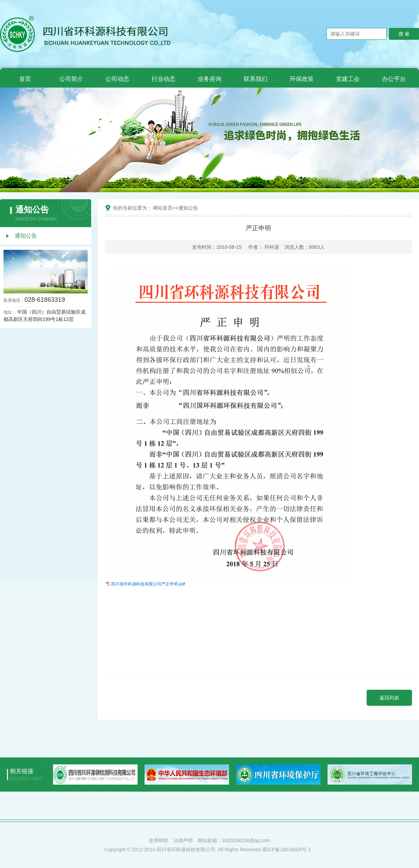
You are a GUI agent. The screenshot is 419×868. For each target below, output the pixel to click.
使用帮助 (159, 840)
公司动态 (117, 79)
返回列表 (389, 698)
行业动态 (163, 79)
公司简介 (71, 79)
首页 (25, 79)
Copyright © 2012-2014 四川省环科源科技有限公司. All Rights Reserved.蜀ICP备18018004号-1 (208, 850)
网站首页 (163, 208)
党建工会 (348, 79)
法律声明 (183, 840)
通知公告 (26, 236)
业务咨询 (209, 79)
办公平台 (394, 79)
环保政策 (302, 79)
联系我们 (256, 79)
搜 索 (404, 34)
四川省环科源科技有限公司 (136, 584)
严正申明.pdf (173, 584)
